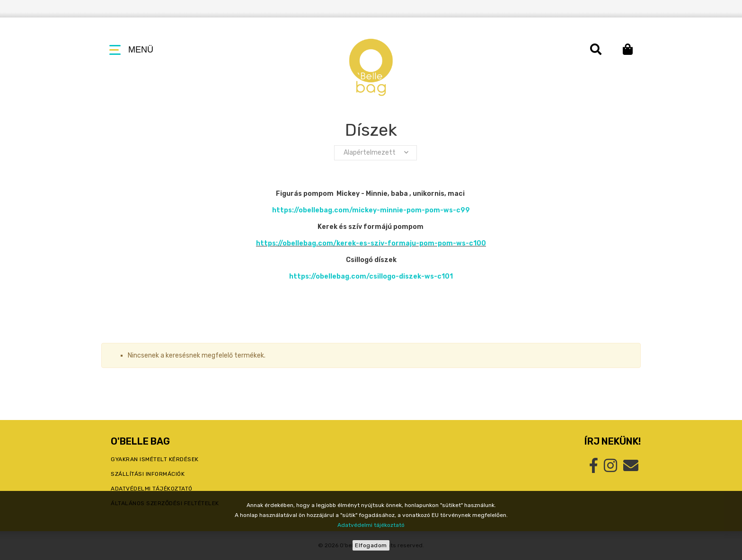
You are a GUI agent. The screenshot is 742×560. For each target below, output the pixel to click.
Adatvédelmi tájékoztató (371, 525)
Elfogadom (371, 545)
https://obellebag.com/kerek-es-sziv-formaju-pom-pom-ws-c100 (371, 243)
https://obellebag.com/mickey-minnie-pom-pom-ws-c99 (371, 210)
